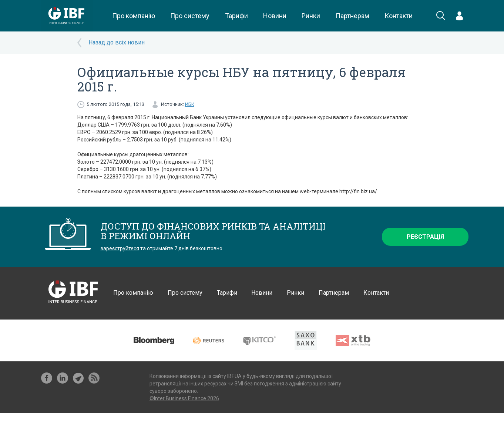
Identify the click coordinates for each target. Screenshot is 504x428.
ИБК (190, 104)
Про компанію (134, 16)
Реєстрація (425, 237)
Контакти (399, 16)
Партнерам (352, 16)
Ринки (311, 16)
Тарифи (236, 16)
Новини (275, 16)
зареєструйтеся (120, 248)
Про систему (190, 16)
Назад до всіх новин (117, 42)
